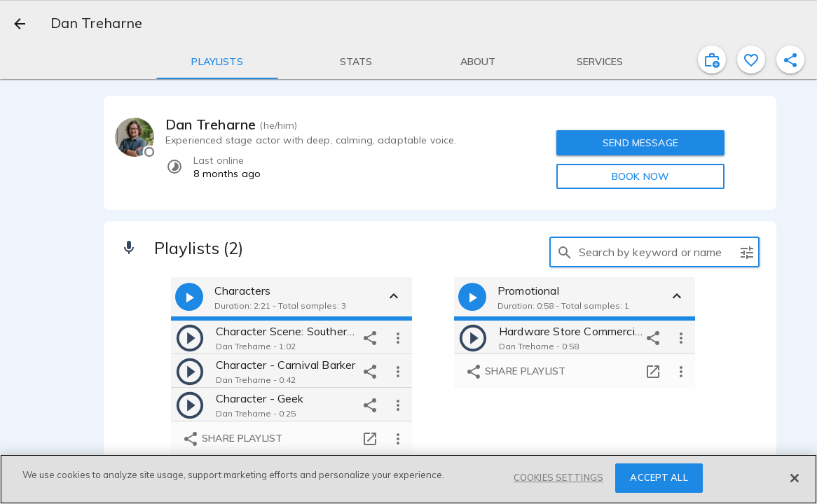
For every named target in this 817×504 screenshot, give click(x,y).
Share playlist (232, 439)
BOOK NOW (640, 176)
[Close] (795, 478)
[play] (190, 337)
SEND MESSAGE (640, 143)
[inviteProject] (712, 59)
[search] (565, 252)
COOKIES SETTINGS (558, 477)
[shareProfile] (790, 59)
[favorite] (751, 59)
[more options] (398, 337)
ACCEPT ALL (659, 477)
